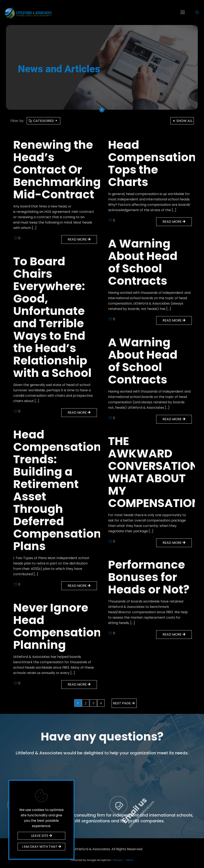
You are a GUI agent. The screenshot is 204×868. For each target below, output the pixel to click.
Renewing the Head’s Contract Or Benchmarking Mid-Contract (57, 170)
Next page (124, 703)
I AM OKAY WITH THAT (42, 847)
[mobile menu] (183, 12)
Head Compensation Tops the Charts (152, 163)
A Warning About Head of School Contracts (143, 262)
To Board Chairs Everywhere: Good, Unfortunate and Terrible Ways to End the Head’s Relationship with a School (54, 317)
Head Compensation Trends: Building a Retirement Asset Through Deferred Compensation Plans (57, 490)
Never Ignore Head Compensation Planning (57, 626)
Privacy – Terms (123, 860)
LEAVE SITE (42, 836)
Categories (43, 121)
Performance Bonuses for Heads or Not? (149, 577)
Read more (79, 239)
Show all (182, 121)
